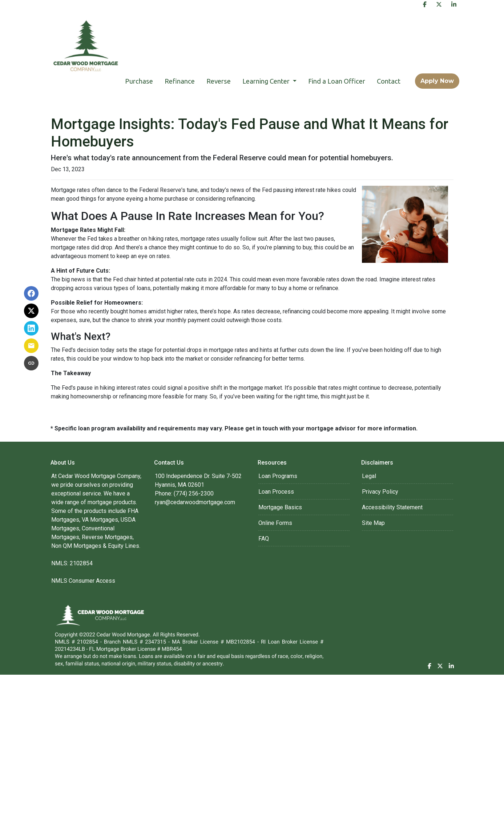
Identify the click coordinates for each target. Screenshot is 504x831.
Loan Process (276, 492)
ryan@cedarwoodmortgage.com (195, 502)
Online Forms (275, 523)
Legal (369, 476)
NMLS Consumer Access (83, 581)
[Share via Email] (31, 346)
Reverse (219, 81)
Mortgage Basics (280, 507)
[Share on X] (31, 311)
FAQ (264, 539)
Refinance (180, 81)
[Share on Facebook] (31, 293)
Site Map (373, 523)
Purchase (139, 81)
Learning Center (267, 81)
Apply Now (437, 81)
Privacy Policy (380, 492)
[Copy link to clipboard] (31, 363)
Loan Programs (278, 476)
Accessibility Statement (392, 507)
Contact (389, 81)
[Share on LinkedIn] (31, 328)
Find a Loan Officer (337, 81)
